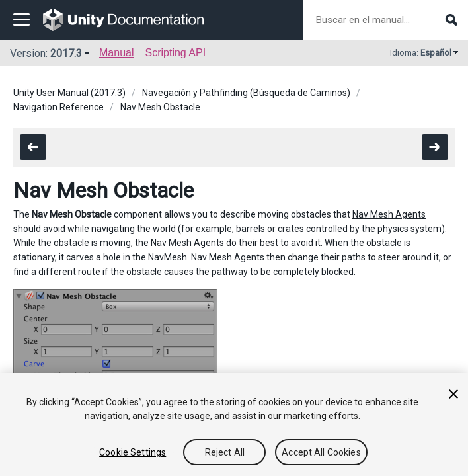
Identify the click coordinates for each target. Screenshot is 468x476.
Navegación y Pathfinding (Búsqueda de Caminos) (246, 93)
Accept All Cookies (321, 452)
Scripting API (175, 53)
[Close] (453, 394)
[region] (234, 424)
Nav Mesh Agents (389, 214)
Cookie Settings (133, 452)
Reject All (225, 452)
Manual (116, 53)
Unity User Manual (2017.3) (69, 93)
